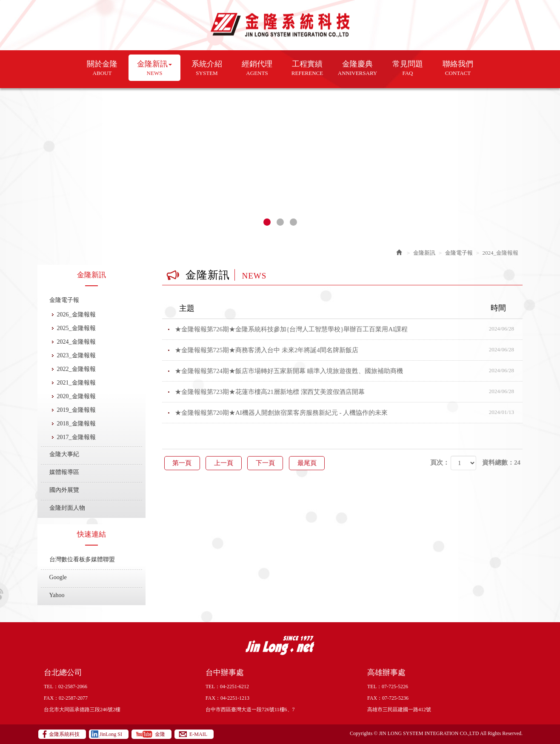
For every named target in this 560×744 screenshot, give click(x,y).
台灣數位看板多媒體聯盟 (82, 559)
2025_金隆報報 (76, 328)
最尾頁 (311, 463)
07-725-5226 (395, 687)
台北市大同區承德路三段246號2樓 (82, 710)
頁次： (440, 462)
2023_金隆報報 (76, 355)
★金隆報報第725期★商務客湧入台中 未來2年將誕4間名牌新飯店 (349, 350)
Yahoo (57, 595)
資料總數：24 (501, 462)
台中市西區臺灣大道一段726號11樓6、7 (250, 710)
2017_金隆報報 (76, 437)
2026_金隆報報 (76, 315)
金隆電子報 (64, 300)
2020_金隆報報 (76, 396)
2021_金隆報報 (76, 383)
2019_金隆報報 (76, 410)
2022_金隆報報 (76, 369)
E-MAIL (198, 734)
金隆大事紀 (64, 454)
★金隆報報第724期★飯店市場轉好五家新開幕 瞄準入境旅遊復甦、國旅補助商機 (349, 371)
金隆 (160, 734)
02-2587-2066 (73, 687)
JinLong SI (111, 734)
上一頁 (225, 463)
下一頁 (268, 463)
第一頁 (183, 463)
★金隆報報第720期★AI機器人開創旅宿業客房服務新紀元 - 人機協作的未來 (349, 413)
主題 (348, 308)
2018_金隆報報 (76, 424)
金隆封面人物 (67, 508)
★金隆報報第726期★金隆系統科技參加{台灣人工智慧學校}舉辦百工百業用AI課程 (349, 329)
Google (58, 577)
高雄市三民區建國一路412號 (399, 710)
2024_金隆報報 (76, 342)
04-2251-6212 (234, 687)
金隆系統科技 (280, 25)
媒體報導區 (64, 472)
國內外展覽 (64, 490)
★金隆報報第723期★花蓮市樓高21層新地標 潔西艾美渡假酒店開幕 (349, 392)
